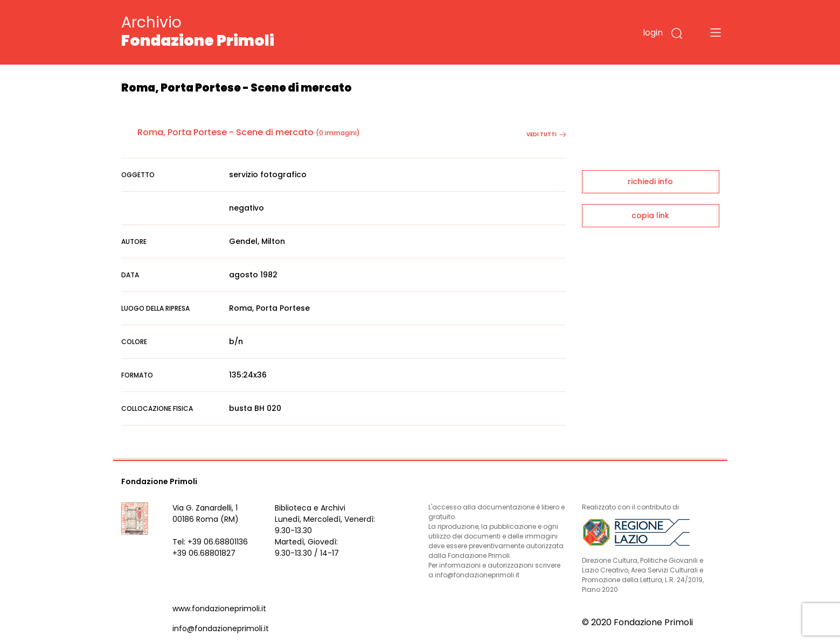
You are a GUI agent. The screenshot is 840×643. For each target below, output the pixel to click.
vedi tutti (546, 134)
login (653, 33)
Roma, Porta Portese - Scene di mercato (225, 132)
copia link (650, 215)
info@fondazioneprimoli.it (221, 628)
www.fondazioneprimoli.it (219, 609)
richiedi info (650, 181)
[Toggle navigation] (716, 32)
